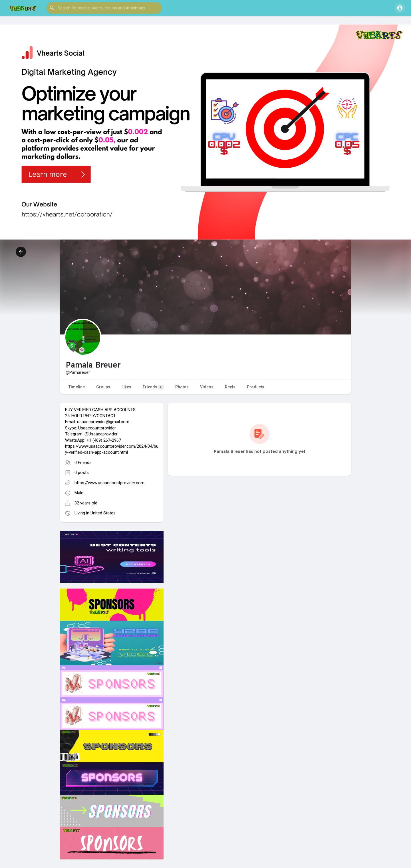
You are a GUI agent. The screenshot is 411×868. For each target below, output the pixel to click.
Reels (230, 387)
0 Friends (83, 463)
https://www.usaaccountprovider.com (109, 483)
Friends (153, 387)
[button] (104, 8)
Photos (182, 387)
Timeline (77, 387)
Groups (103, 387)
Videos (207, 387)
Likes (126, 387)
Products (256, 387)
